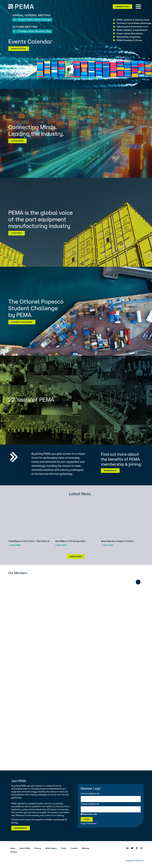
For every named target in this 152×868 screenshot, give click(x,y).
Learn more (18, 141)
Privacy (38, 848)
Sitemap (86, 848)
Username (90, 793)
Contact (14, 852)
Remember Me (90, 814)
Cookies (74, 848)
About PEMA (25, 848)
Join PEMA (17, 233)
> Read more (15, 545)
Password (90, 804)
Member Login (122, 7)
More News (76, 557)
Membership (110, 471)
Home (13, 848)
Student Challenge (22, 322)
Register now (19, 49)
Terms (64, 848)
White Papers (51, 848)
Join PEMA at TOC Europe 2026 (70, 541)
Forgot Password (89, 823)
